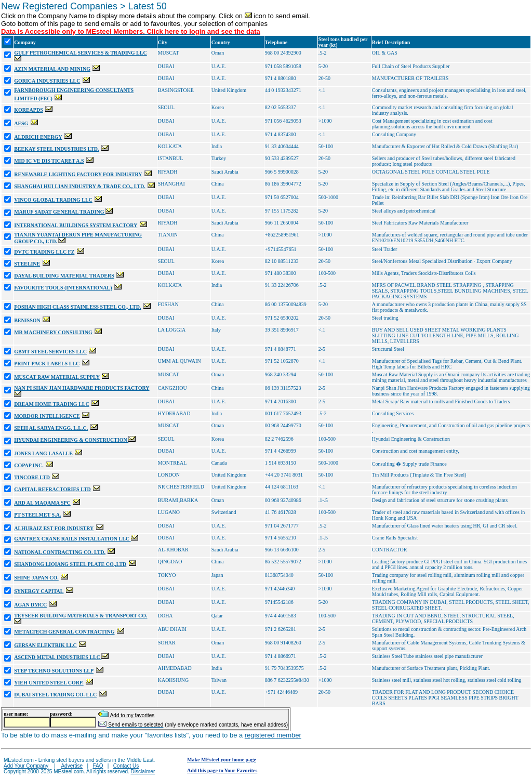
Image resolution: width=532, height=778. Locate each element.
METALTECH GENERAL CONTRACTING (64, 632)
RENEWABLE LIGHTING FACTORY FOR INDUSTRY (78, 174)
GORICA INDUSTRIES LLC (47, 81)
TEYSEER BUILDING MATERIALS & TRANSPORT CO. (81, 616)
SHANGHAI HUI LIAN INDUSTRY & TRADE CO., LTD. (80, 186)
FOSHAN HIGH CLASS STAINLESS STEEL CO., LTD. (77, 307)
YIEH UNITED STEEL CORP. (49, 683)
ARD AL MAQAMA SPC (42, 503)
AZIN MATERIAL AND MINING (52, 69)
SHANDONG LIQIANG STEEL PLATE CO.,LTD (70, 564)
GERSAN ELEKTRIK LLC (45, 645)
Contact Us (126, 766)
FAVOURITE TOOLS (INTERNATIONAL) (63, 288)
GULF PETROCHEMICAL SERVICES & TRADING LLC (81, 53)
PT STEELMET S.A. (37, 515)
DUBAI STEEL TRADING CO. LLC (55, 695)
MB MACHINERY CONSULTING (53, 332)
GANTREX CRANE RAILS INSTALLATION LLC (72, 539)
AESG (21, 123)
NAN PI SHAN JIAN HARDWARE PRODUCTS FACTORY (82, 388)
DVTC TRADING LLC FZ (44, 252)
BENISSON (27, 320)
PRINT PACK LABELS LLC (47, 364)
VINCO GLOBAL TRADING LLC (53, 200)
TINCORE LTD (32, 477)
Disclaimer (143, 772)
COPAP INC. (29, 465)
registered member (273, 735)
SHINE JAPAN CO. (36, 578)
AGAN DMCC (30, 605)
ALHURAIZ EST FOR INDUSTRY (54, 528)
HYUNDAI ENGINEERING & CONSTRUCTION (71, 440)
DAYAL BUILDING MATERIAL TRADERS (64, 276)
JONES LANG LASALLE (43, 453)
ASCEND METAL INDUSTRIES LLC (58, 657)
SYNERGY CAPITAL (39, 591)
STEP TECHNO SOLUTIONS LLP (54, 671)
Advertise (72, 766)
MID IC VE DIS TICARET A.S (49, 161)
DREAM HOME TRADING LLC (52, 404)
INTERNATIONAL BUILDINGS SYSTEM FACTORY (76, 225)
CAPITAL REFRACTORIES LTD (52, 489)
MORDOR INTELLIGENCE (47, 416)
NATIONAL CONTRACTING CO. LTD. (60, 552)
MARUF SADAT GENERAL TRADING (60, 212)
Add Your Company (26, 766)
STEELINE (27, 264)
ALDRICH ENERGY (38, 137)
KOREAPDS (29, 110)
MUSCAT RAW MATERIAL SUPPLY (57, 377)
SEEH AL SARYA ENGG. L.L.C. (51, 428)
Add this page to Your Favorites (222, 770)
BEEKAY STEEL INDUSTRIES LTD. (56, 149)
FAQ (98, 766)
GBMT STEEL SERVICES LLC (50, 352)
